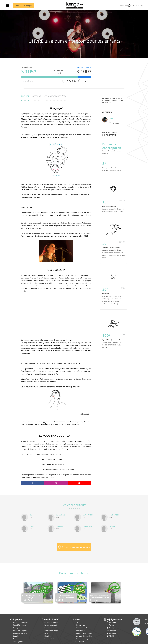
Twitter (111, 625)
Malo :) (32, 526)
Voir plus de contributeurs (78, 547)
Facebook (112, 622)
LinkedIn (111, 633)
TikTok (110, 636)
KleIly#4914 (60, 526)
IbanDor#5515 (114, 515)
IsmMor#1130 (88, 515)
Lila (31, 515)
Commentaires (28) (55, 96)
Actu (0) (37, 96)
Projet (25, 96)
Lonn (80, 48)
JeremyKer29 (61, 515)
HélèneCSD (113, 526)
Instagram (112, 628)
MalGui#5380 (87, 526)
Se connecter (138, 6)
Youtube (111, 630)
